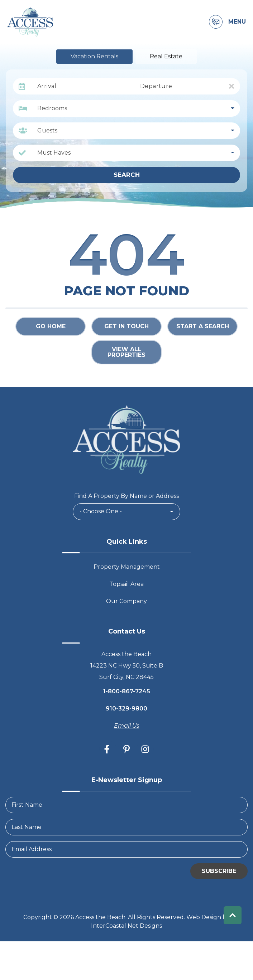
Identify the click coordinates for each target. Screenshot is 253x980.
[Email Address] (126, 849)
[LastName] (126, 827)
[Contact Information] (216, 22)
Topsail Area (126, 584)
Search (127, 175)
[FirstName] (126, 805)
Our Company (126, 601)
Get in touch (126, 326)
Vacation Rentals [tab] (94, 56)
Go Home (51, 326)
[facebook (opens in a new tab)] (108, 749)
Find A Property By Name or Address (126, 496)
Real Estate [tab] (166, 56)
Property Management (127, 567)
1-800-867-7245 (127, 691)
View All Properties (126, 352)
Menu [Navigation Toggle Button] (237, 22)
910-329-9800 (126, 709)
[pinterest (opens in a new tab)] (126, 749)
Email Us (127, 726)
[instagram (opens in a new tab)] (145, 749)
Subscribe (219, 871)
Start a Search (203, 326)
